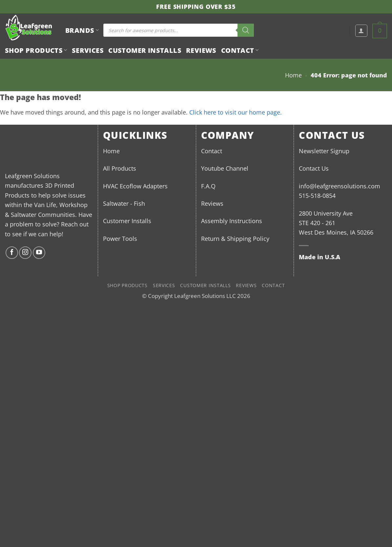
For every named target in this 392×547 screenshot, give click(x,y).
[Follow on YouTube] (39, 253)
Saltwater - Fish (124, 203)
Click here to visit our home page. (236, 112)
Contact (240, 50)
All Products (120, 168)
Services (88, 50)
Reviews (201, 50)
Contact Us (314, 168)
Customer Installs (145, 50)
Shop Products (36, 50)
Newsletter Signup (324, 151)
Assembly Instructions (232, 221)
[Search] (246, 30)
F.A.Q (208, 186)
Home (293, 75)
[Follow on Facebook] (12, 253)
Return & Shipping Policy (235, 238)
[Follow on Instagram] (25, 253)
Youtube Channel (225, 168)
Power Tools (120, 238)
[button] (361, 31)
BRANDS (82, 30)
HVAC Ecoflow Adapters (135, 186)
